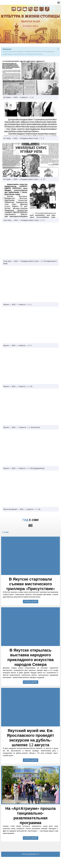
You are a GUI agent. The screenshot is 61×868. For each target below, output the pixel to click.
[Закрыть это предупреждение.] (58, 49)
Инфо (6, 532)
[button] (59, 2)
